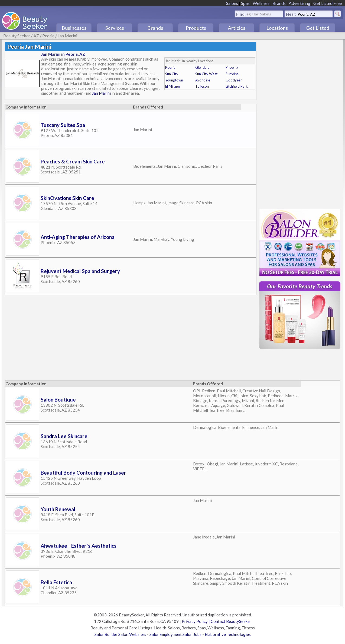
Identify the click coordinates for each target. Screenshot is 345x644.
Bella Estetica (56, 582)
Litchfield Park (237, 86)
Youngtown (174, 80)
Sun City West (206, 74)
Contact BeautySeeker (231, 621)
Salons (232, 3)
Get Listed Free (328, 3)
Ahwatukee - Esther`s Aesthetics (79, 546)
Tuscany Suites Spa (63, 125)
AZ (36, 36)
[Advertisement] (104, 363)
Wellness (261, 3)
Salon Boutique (58, 400)
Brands (279, 3)
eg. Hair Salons (259, 14)
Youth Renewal (58, 509)
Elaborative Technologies (228, 634)
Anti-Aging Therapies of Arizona (78, 237)
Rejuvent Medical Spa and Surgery (80, 271)
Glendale (202, 67)
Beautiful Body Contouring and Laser (83, 473)
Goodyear (234, 80)
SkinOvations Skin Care (67, 198)
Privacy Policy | (196, 621)
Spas (245, 3)
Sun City (172, 74)
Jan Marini (67, 36)
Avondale (203, 80)
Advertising (300, 3)
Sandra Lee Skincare (64, 436)
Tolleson (202, 86)
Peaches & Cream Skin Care (73, 161)
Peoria (48, 36)
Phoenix (232, 67)
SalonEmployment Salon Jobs (175, 634)
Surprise (232, 74)
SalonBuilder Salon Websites (120, 634)
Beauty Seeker (17, 36)
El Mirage (172, 86)
